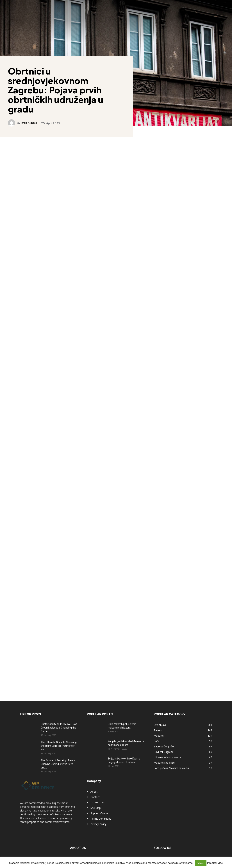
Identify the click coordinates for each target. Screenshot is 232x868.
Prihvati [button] (201, 863)
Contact (95, 794)
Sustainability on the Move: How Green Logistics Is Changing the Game (59, 725)
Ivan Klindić (30, 123)
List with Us (97, 800)
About (94, 789)
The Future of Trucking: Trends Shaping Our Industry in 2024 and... (58, 761)
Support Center (99, 811)
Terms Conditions (101, 816)
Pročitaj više (215, 863)
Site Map (96, 805)
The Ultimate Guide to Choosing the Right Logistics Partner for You (59, 743)
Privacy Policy (98, 821)
